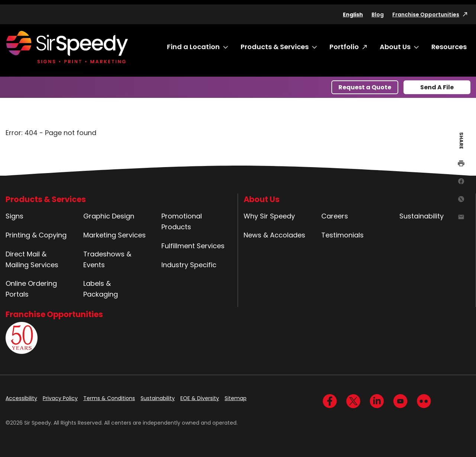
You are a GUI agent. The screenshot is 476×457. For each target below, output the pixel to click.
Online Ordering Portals (31, 289)
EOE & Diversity (200, 398)
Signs (15, 216)
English (353, 15)
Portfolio (344, 47)
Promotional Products (182, 221)
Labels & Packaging (101, 289)
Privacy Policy (60, 398)
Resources (449, 47)
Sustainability (422, 216)
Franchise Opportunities (426, 15)
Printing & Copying (36, 235)
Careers (335, 216)
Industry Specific (189, 265)
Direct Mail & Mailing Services (32, 259)
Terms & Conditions (109, 398)
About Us (395, 47)
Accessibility (21, 398)
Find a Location (193, 47)
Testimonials (342, 235)
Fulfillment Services (193, 246)
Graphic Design (109, 216)
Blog (378, 15)
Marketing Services (115, 235)
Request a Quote (365, 87)
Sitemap (236, 398)
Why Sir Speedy (269, 216)
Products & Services (275, 47)
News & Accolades (274, 235)
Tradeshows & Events (107, 259)
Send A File (437, 87)
